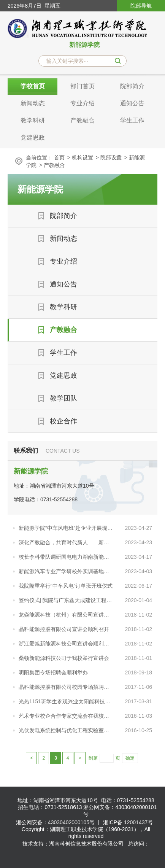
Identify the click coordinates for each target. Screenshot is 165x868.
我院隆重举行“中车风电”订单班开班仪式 (66, 586)
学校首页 (33, 86)
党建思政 (33, 138)
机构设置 (82, 157)
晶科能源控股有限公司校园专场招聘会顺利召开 (66, 687)
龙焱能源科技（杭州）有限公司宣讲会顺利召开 (66, 615)
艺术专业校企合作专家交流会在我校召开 (66, 716)
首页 (59, 157)
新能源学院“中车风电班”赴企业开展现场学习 (66, 528)
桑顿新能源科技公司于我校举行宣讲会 (64, 658)
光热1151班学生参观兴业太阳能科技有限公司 (66, 701)
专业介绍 (82, 103)
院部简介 (132, 86)
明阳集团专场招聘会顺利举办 (53, 672)
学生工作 (132, 120)
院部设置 (111, 157)
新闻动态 (33, 103)
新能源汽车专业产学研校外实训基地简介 (66, 571)
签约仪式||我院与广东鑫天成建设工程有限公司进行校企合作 (66, 600)
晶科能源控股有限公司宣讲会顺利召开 (64, 629)
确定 (130, 758)
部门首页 (82, 86)
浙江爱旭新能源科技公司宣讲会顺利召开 (66, 644)
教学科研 (33, 120)
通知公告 (132, 103)
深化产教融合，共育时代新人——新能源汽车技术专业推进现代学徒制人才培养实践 (66, 542)
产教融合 (82, 120)
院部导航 (141, 6)
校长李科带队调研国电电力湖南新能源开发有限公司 (66, 557)
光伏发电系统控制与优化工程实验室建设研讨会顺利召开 (66, 730)
